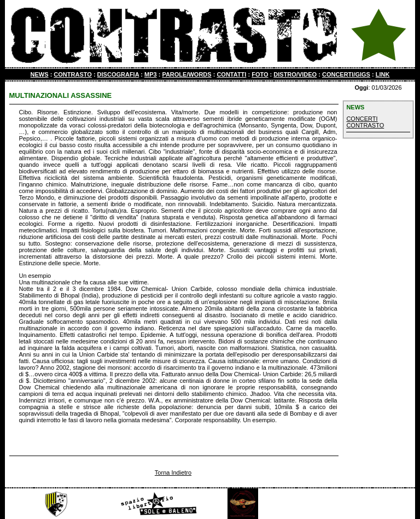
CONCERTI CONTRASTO (365, 122)
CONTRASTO (72, 74)
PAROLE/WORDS (186, 74)
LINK (383, 74)
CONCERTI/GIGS (346, 74)
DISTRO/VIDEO (295, 74)
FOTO (260, 74)
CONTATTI (231, 74)
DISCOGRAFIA (118, 74)
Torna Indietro (173, 473)
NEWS (40, 74)
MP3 (151, 74)
